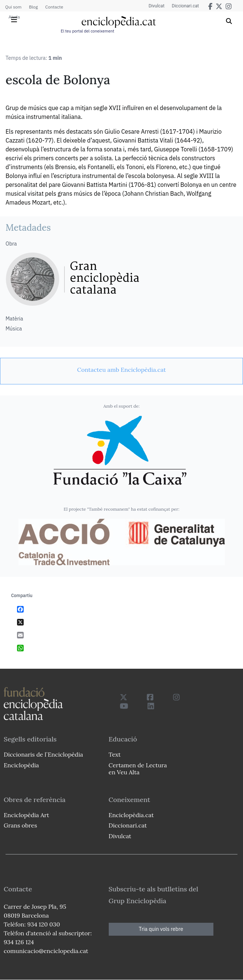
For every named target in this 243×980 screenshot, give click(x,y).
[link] (121, 370)
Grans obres (20, 825)
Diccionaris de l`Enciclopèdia (43, 754)
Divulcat (157, 6)
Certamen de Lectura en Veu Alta (138, 769)
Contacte (54, 7)
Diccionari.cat (185, 6)
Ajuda (14, 17)
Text (115, 754)
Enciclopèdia (21, 765)
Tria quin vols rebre (161, 929)
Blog (33, 7)
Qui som (13, 7)
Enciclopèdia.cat (131, 815)
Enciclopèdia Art (26, 815)
